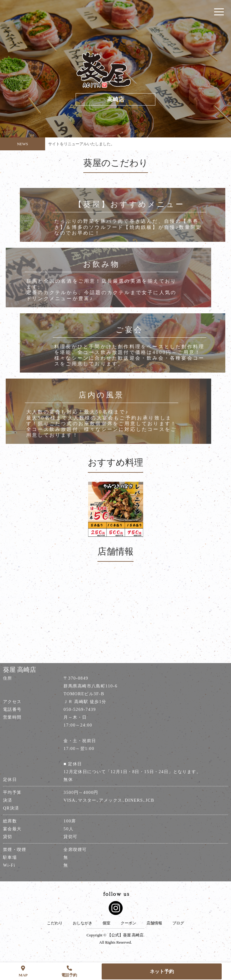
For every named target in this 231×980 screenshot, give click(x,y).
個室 (106, 923)
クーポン (128, 923)
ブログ (178, 923)
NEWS (22, 144)
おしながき (83, 923)
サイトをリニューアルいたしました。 (81, 144)
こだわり (55, 923)
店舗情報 (154, 923)
